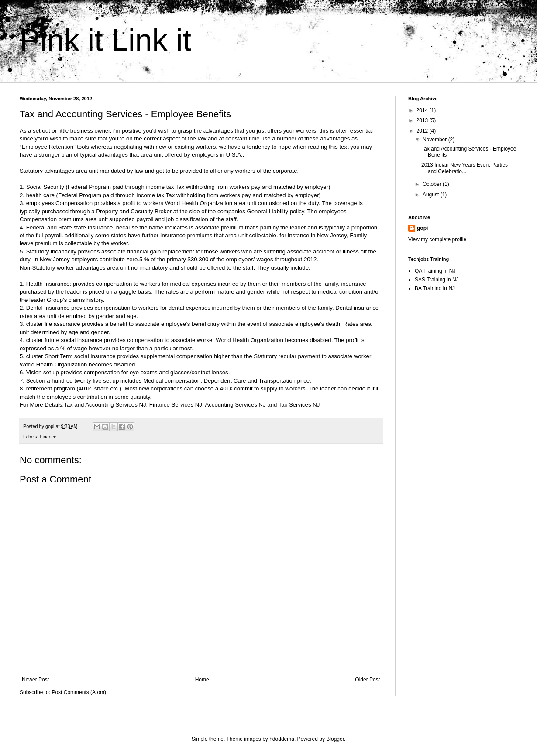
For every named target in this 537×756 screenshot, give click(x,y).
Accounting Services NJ (235, 405)
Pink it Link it (105, 40)
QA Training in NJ (435, 271)
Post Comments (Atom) (79, 692)
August (432, 195)
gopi (422, 228)
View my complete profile (437, 239)
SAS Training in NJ (437, 280)
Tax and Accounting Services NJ (105, 405)
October (433, 184)
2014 (423, 110)
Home (202, 680)
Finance (48, 437)
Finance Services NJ (176, 405)
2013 (423, 120)
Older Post (367, 680)
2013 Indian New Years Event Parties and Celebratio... (465, 168)
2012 (423, 131)
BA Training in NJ (435, 288)
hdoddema (282, 739)
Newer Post (35, 680)
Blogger (335, 739)
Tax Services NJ (299, 405)
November (435, 140)
